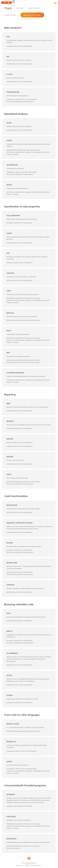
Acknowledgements (37, 866)
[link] (29, 41)
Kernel (20, 8)
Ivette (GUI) (10, 15)
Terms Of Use (19, 866)
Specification (34, 8)
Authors (27, 866)
